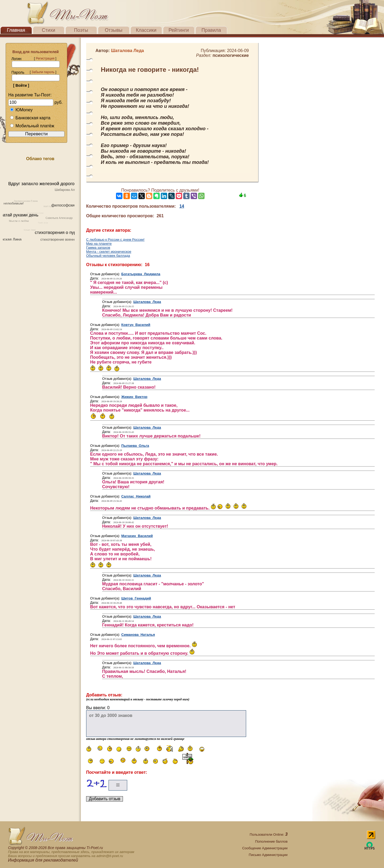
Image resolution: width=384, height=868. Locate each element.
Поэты (81, 30)
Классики (146, 30)
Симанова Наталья (138, 635)
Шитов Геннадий (136, 598)
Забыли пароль (43, 72)
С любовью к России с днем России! (115, 240)
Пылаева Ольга (135, 446)
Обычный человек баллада (108, 256)
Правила (211, 30)
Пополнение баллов (271, 841)
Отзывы (114, 30)
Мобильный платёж (32, 126)
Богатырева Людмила (141, 274)
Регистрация (45, 58)
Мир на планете (99, 244)
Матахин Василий (137, 536)
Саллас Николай (136, 496)
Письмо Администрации (268, 855)
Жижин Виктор (134, 397)
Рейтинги (179, 30)
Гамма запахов (98, 248)
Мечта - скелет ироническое (109, 252)
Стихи (49, 30)
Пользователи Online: (269, 835)
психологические (231, 55)
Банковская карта (30, 118)
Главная (16, 30)
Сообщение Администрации (265, 848)
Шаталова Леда (147, 302)
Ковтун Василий (136, 325)
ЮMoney (21, 110)
